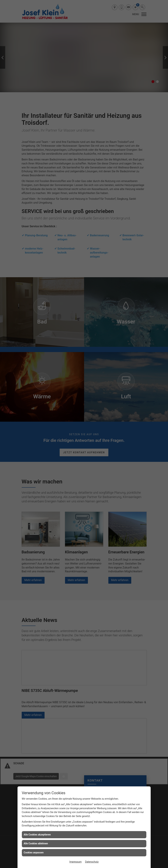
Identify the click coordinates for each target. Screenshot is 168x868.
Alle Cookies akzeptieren (37, 835)
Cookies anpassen (34, 853)
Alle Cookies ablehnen (36, 843)
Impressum (75, 862)
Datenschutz (92, 862)
